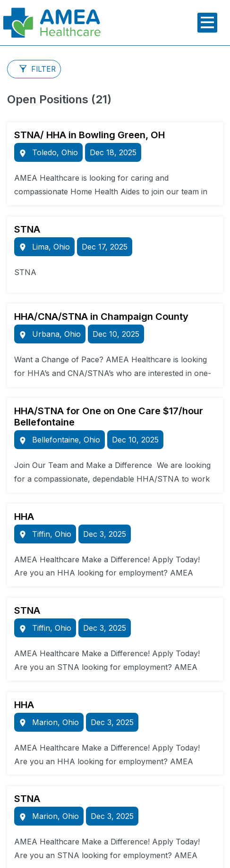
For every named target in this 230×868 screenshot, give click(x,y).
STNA (27, 229)
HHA (24, 517)
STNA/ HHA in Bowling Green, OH (89, 135)
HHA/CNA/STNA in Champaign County (101, 317)
